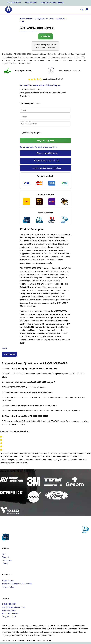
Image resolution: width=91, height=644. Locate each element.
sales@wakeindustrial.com (52, 2)
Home (23, 19)
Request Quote (46, 140)
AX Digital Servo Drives (44, 19)
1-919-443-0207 (14, 2)
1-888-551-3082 (31, 2)
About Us (6, 557)
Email (24, 110)
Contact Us (7, 560)
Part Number (27, 121)
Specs (5, 348)
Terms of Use (8, 581)
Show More (9, 354)
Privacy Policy (8, 587)
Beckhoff (30, 19)
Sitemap (5, 563)
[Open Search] (82, 10)
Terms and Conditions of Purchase (17, 584)
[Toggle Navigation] (87, 10)
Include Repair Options (32, 133)
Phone (24, 117)
